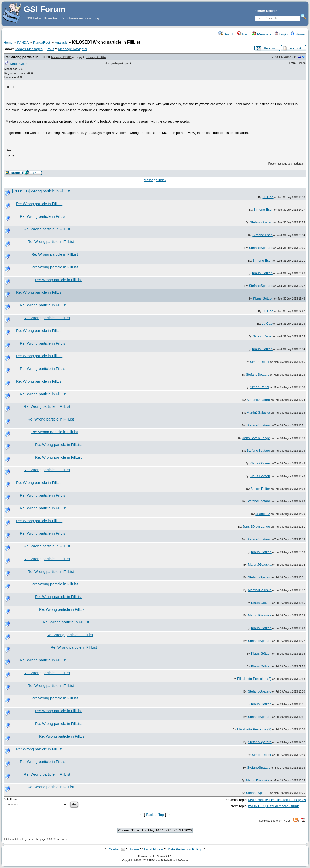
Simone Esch (263, 209)
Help (243, 34)
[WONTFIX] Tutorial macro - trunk (273, 806)
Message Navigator (73, 49)
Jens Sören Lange (256, 438)
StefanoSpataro (262, 222)
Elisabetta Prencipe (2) (254, 679)
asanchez (263, 514)
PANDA (23, 42)
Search (226, 34)
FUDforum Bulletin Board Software (168, 860)
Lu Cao (268, 197)
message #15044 (96, 57)
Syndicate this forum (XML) (274, 821)
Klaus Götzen (20, 64)
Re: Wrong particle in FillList (27, 57)
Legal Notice (153, 849)
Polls (50, 49)
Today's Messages (28, 49)
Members (262, 34)
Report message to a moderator (286, 164)
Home (298, 34)
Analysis (61, 42)
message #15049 (62, 57)
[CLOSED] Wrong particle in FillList (41, 191)
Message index (155, 180)
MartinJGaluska (258, 412)
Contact (115, 849)
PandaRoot (42, 42)
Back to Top (155, 815)
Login (281, 34)
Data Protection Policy (184, 849)
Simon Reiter (263, 336)
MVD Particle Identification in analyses (277, 800)
